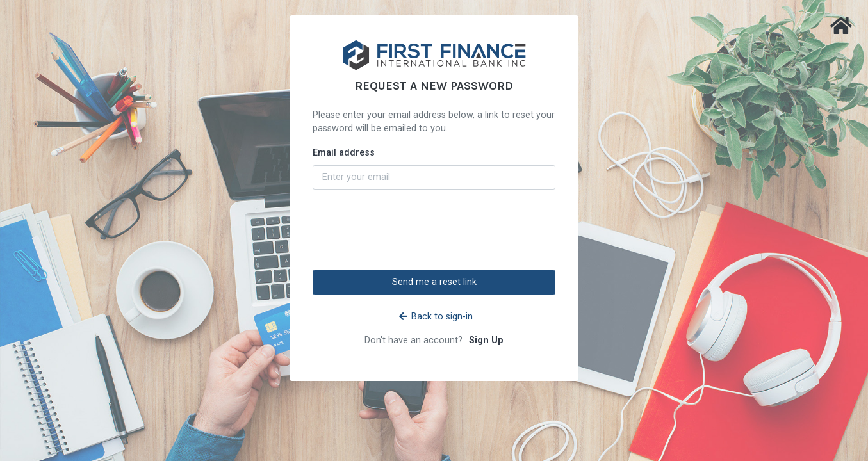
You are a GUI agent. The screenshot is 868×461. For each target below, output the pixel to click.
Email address (344, 153)
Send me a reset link (434, 282)
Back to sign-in (436, 317)
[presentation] (434, 230)
